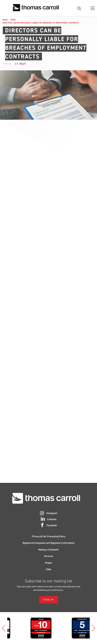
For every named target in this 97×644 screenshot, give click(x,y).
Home (5, 20)
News (13, 20)
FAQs (49, 569)
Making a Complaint (48, 550)
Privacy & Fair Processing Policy (49, 536)
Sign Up (49, 600)
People (48, 563)
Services (48, 556)
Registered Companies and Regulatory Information (48, 543)
